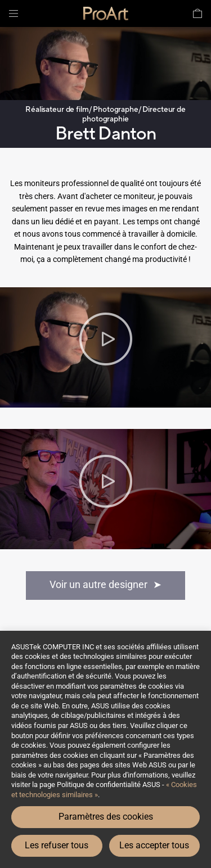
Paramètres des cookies (106, 817)
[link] (106, 13)
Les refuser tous (57, 845)
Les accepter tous (154, 845)
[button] (14, 13)
